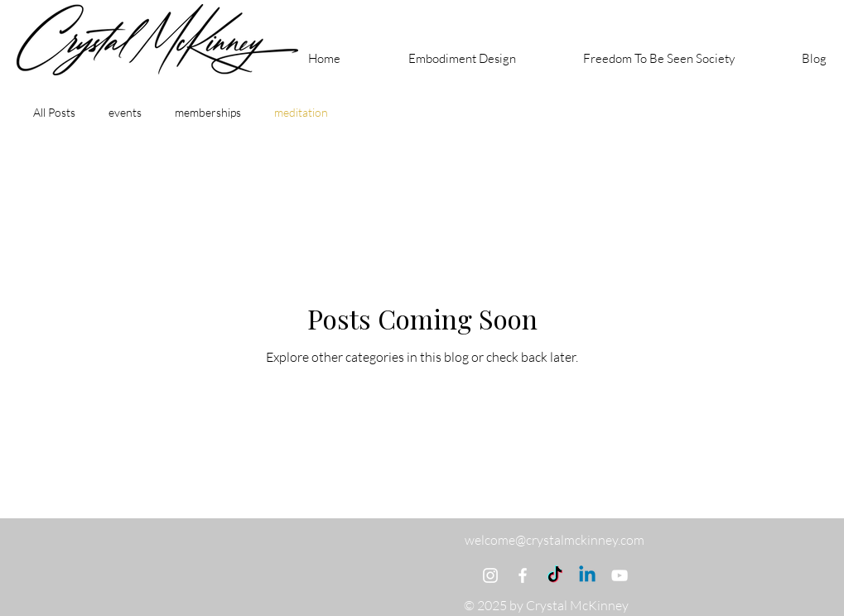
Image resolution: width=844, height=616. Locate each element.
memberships (208, 112)
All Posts (54, 112)
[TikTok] (555, 575)
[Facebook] (523, 575)
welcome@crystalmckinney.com (555, 540)
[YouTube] (620, 575)
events (125, 112)
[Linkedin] (587, 575)
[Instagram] (490, 575)
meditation (301, 112)
